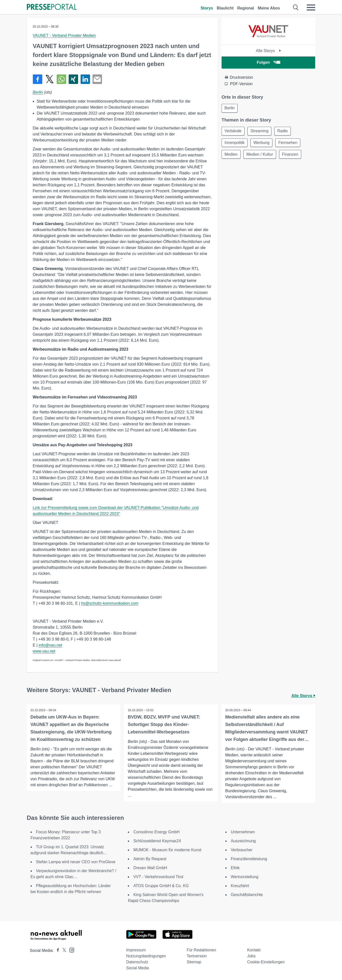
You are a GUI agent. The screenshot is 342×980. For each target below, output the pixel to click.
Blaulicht (225, 8)
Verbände (233, 131)
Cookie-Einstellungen (266, 962)
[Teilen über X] (49, 79)
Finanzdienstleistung (249, 859)
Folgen (268, 62)
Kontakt (254, 950)
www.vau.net (44, 651)
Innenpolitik (235, 143)
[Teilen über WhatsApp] (61, 79)
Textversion (197, 956)
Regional (246, 8)
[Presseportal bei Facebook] (56, 950)
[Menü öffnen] (311, 7)
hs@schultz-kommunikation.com (110, 603)
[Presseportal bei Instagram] (70, 950)
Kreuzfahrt (240, 886)
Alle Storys (269, 51)
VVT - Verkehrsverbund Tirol (158, 877)
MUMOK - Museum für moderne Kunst (167, 850)
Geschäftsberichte (247, 895)
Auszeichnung (243, 841)
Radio (284, 131)
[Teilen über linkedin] (85, 79)
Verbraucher (242, 850)
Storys (207, 8)
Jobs (251, 956)
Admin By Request (150, 859)
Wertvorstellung (245, 877)
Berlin (38, 92)
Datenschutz (137, 962)
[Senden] (97, 79)
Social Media (138, 968)
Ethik (235, 868)
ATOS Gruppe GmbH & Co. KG (161, 886)
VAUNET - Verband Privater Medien (64, 35)
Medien (231, 155)
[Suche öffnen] (296, 7)
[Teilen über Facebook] (38, 79)
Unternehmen (243, 832)
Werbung (263, 143)
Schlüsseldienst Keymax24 (157, 841)
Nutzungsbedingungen (146, 956)
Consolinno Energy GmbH (156, 832)
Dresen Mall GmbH (150, 868)
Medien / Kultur (261, 155)
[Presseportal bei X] (63, 950)
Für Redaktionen (201, 950)
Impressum (136, 950)
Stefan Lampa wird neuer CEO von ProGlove (76, 862)
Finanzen (292, 155)
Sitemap (194, 962)
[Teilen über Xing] (73, 79)
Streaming (260, 131)
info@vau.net (50, 645)
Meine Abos (269, 8)
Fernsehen (289, 143)
